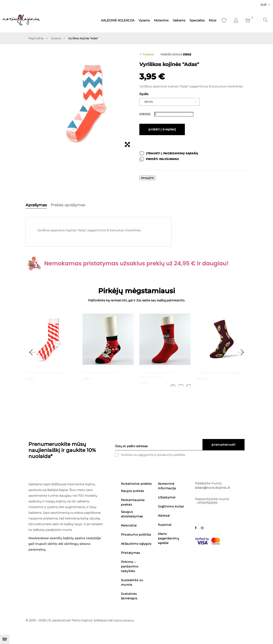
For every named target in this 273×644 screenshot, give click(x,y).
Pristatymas (131, 553)
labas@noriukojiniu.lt (213, 488)
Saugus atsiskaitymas (132, 514)
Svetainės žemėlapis (129, 596)
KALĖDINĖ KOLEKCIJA (118, 20)
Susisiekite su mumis (132, 582)
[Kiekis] (174, 114)
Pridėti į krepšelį (162, 129)
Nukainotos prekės (136, 484)
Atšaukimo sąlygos (136, 544)
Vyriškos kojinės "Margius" (45, 373)
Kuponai (165, 525)
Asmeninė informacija (167, 486)
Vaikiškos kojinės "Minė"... (101, 373)
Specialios (197, 20)
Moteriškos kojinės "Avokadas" (219, 373)
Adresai (164, 516)
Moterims (161, 20)
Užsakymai (167, 497)
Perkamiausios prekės (133, 502)
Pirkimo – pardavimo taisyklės (130, 566)
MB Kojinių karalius (121, 620)
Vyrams (144, 20)
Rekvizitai (129, 525)
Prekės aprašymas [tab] (68, 205)
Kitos (213, 20)
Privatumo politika (136, 535)
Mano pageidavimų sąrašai (169, 538)
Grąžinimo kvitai (171, 506)
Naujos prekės (133, 491)
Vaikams (179, 20)
